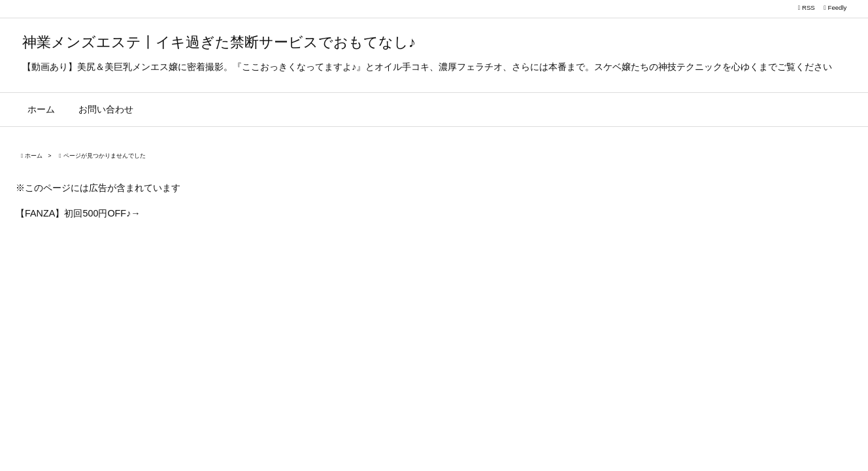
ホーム (34, 156)
